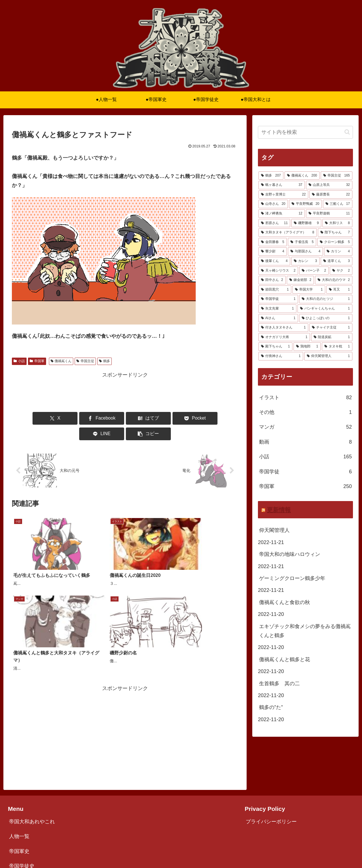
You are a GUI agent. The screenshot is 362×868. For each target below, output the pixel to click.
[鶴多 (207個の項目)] (271, 176)
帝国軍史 (19, 798)
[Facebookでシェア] (68, 418)
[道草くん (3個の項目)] (337, 261)
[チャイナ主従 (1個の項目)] (331, 328)
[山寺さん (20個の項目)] (273, 204)
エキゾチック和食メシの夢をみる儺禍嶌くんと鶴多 (305, 631)
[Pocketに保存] (144, 418)
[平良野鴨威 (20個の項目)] (305, 204)
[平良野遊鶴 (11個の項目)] (329, 214)
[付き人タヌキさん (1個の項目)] (283, 328)
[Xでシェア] (30, 418)
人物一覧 (19, 783)
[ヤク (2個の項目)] (341, 271)
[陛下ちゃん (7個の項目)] (335, 233)
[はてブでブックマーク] (106, 418)
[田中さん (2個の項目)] (272, 280)
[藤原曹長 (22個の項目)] (331, 195)
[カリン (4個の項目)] (338, 252)
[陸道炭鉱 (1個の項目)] (332, 337)
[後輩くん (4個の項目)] (274, 261)
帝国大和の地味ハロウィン (290, 554)
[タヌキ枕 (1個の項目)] (337, 347)
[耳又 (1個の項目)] (339, 290)
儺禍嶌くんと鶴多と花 (285, 659)
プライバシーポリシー (271, 768)
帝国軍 (37, 361)
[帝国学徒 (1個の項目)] (278, 299)
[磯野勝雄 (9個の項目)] (306, 223)
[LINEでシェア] (182, 418)
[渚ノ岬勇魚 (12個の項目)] (282, 214)
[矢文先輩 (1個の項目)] (277, 309)
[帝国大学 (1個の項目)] (309, 290)
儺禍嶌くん (61, 361)
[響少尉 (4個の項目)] (273, 252)
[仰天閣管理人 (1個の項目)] (328, 356)
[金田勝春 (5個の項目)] (273, 242)
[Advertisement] (125, 392)
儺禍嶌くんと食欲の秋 (285, 602)
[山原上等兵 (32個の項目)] (329, 185)
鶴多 (104, 361)
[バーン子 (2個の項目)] (314, 271)
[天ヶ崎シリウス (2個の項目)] (278, 271)
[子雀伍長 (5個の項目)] (302, 242)
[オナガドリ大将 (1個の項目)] (284, 337)
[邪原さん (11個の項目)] (274, 223)
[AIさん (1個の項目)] (278, 318)
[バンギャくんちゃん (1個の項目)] (325, 309)
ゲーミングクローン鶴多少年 (292, 578)
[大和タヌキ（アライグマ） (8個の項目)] (288, 233)
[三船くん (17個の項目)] (338, 204)
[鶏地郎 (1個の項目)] (307, 347)
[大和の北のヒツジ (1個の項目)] (326, 299)
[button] (220, 418)
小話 (19, 361)
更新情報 (279, 510)
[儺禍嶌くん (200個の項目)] (302, 176)
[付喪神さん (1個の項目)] (281, 356)
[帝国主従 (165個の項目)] (337, 176)
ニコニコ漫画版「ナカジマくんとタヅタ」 (57, 828)
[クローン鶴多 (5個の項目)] (335, 242)
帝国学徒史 (22, 813)
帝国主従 (85, 361)
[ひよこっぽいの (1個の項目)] (326, 318)
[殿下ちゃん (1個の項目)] (275, 347)
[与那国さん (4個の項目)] (305, 252)
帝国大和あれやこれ (32, 768)
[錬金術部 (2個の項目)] (300, 280)
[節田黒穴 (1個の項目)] (275, 290)
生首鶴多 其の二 (279, 684)
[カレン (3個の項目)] (305, 261)
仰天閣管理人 (274, 530)
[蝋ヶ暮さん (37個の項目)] (282, 185)
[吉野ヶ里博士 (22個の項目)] (283, 195)
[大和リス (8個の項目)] (337, 223)
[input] (305, 132)
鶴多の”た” (271, 707)
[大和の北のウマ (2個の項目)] (334, 280)
